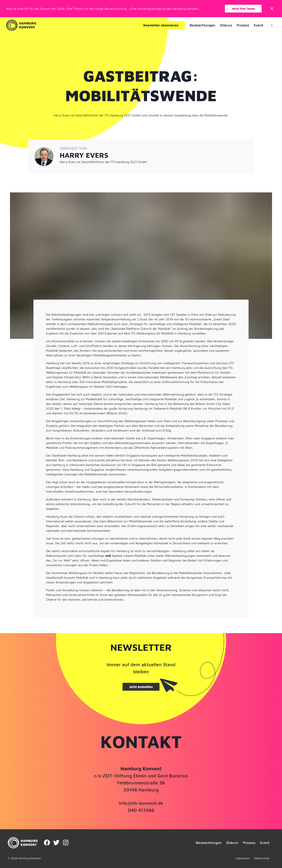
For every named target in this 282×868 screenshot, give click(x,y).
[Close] (272, 9)
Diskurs (226, 25)
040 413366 (141, 810)
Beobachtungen (203, 25)
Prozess (243, 25)
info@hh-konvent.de (141, 803)
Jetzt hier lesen (243, 9)
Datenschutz (262, 858)
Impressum (243, 858)
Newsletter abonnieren (161, 25)
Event (259, 25)
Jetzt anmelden (141, 687)
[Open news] (272, 25)
